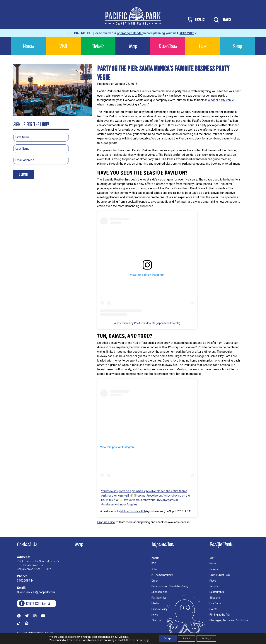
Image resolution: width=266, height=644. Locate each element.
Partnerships (159, 598)
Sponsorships (159, 592)
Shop (237, 46)
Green (155, 581)
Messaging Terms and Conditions (229, 620)
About (155, 558)
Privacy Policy (159, 609)
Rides (213, 581)
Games (214, 586)
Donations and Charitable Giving (170, 586)
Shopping (215, 598)
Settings (208, 638)
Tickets (98, 46)
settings (142, 640)
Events (213, 609)
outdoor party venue (221, 100)
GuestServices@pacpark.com (36, 592)
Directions (168, 46)
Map (133, 46)
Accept (166, 638)
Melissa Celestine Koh (133, 511)
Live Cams (215, 603)
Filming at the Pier (220, 615)
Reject (187, 638)
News (155, 615)
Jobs (154, 569)
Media (155, 603)
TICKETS (196, 20)
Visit (63, 46)
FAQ (154, 563)
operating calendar (130, 33)
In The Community (162, 575)
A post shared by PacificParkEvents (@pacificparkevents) (147, 323)
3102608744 (25, 581)
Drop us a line (106, 522)
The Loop (157, 620)
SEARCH (222, 20)
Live (203, 46)
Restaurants (217, 592)
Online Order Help (220, 575)
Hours (28, 46)
